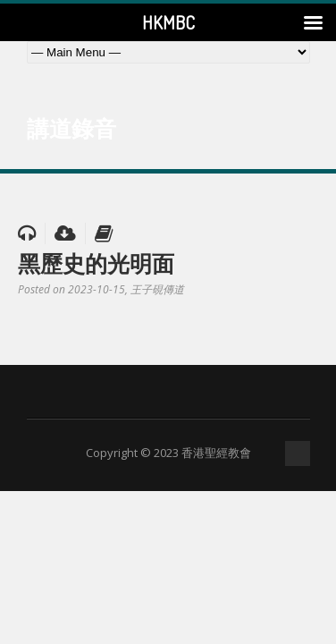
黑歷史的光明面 (96, 263)
